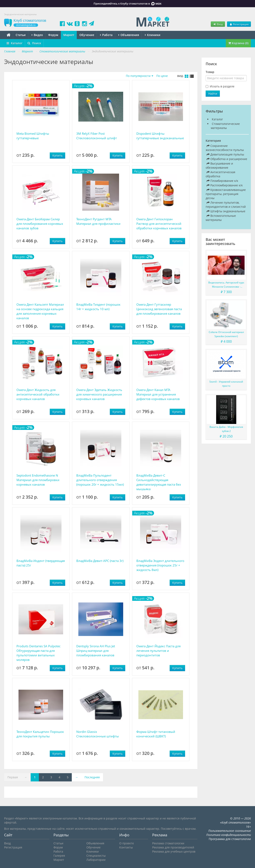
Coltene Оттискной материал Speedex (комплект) (226, 334)
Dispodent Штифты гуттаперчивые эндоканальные (160, 136)
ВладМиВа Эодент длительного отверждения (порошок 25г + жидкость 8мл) (160, 565)
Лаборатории (96, 860)
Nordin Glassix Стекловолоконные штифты (98, 734)
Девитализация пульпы (225, 154)
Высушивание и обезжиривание (219, 165)
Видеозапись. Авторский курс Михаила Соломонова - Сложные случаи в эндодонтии (226, 285)
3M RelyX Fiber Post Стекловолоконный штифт (97, 136)
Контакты (126, 847)
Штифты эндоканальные (226, 211)
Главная (10, 51)
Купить (57, 155)
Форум (53, 35)
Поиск (34, 43)
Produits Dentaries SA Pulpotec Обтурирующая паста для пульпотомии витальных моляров (38, 653)
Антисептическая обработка (220, 174)
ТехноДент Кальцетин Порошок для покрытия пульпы (40, 734)
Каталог (14, 43)
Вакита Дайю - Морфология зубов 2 (226, 429)
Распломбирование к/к (225, 185)
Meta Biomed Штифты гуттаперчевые (33, 136)
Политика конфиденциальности (229, 835)
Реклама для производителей (173, 847)
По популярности (138, 76)
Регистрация (239, 24)
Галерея (59, 856)
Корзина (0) (238, 43)
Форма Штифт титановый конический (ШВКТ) (156, 734)
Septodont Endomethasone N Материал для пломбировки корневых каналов (38, 480)
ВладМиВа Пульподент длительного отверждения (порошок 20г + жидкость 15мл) (100, 480)
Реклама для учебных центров (174, 851)
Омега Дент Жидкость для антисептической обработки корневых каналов (38, 394)
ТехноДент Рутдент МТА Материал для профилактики (98, 221)
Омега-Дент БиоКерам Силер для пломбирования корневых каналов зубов (40, 224)
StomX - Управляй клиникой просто (226, 384)
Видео (37, 35)
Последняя (92, 777)
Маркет (69, 35)
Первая (13, 777)
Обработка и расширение (227, 159)
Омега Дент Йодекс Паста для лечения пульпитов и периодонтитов (158, 651)
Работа (106, 35)
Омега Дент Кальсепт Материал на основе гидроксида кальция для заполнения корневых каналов (40, 311)
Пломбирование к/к (222, 181)
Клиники (153, 35)
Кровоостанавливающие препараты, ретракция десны (226, 194)
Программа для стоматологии (230, 839)
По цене (162, 76)
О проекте (127, 843)
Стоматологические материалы (225, 126)
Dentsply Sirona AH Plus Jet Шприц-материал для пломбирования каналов (96, 651)
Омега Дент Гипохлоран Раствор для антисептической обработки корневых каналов (159, 224)
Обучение (87, 35)
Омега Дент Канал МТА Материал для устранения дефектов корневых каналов (158, 394)
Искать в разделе (222, 86)
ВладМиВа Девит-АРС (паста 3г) (100, 561)
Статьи (21, 35)
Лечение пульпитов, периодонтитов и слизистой (226, 205)
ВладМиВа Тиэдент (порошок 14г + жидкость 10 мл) (98, 307)
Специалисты (96, 856)
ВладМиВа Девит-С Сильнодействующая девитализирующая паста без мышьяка (159, 482)
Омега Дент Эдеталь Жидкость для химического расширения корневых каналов (99, 394)
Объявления (129, 35)
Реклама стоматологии (168, 843)
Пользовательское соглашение (230, 831)
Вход (218, 24)
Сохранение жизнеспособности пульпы (225, 148)
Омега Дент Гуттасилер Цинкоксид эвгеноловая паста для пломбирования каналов (159, 309)
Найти (213, 93)
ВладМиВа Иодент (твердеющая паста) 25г (41, 563)
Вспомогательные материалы (221, 218)
